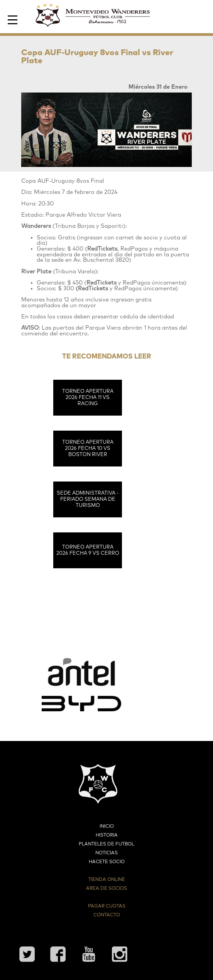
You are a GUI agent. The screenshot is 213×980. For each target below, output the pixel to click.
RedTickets (101, 283)
